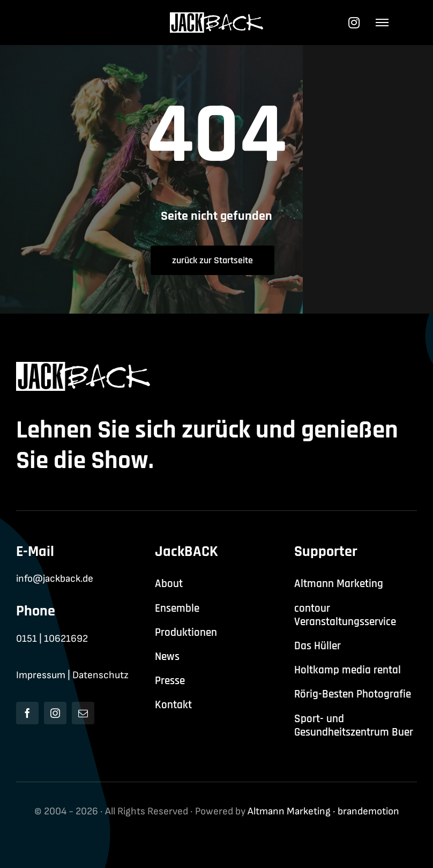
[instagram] (55, 713)
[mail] (83, 713)
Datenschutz (100, 675)
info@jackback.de (55, 579)
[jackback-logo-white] (217, 18)
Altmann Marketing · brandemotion (323, 811)
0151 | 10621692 (52, 639)
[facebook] (27, 713)
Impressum (41, 675)
